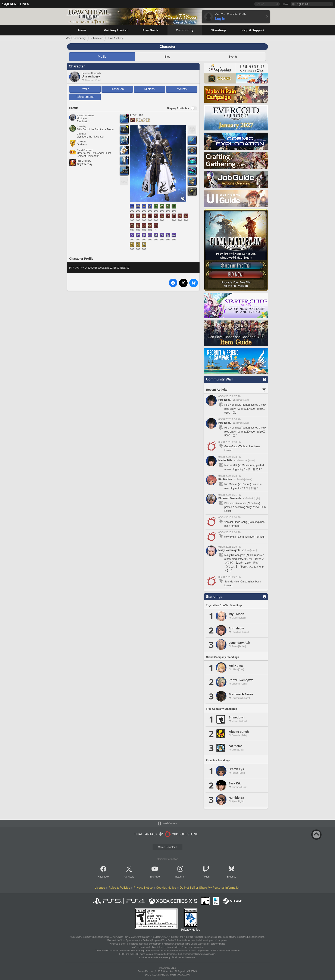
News (131, 877)
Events (233, 57)
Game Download (167, 847)
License (100, 888)
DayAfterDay (85, 164)
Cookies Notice (166, 888)
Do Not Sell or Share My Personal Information (210, 888)
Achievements (85, 97)
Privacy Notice (143, 888)
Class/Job (117, 89)
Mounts (182, 89)
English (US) (303, 4)
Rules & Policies (119, 888)
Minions (149, 89)
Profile (102, 57)
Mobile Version (170, 823)
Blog (167, 57)
